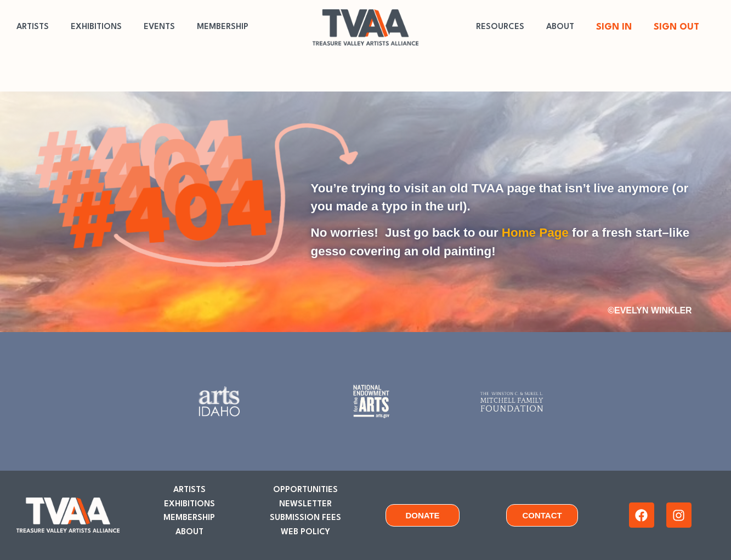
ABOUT (560, 27)
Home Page (535, 233)
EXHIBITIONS (96, 27)
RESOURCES (500, 27)
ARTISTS (33, 27)
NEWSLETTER (305, 504)
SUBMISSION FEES (305, 518)
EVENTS (159, 27)
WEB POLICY (305, 532)
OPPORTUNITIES (305, 490)
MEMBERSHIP (223, 27)
